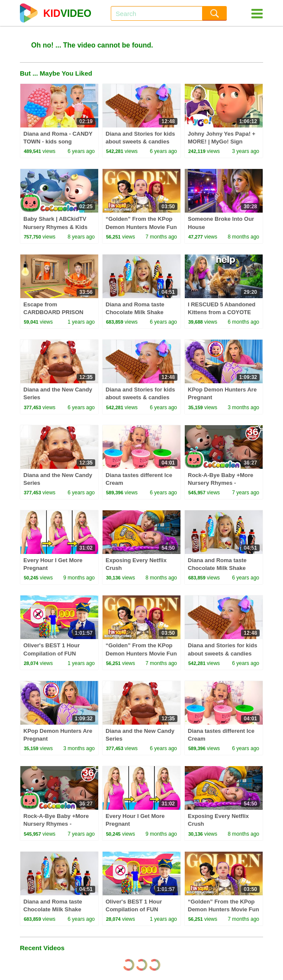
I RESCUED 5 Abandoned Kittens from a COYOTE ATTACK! (222, 312)
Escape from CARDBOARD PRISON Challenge (53, 312)
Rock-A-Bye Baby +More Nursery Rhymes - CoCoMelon (220, 483)
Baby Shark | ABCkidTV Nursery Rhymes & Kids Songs (55, 227)
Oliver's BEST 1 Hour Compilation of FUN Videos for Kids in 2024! (55, 653)
